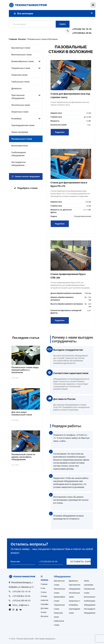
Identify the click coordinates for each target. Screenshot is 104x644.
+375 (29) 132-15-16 (82, 29)
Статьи (44, 592)
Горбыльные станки (20, 82)
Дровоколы (17, 88)
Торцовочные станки (26, 68)
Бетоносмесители (20, 146)
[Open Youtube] (18, 610)
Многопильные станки (22, 55)
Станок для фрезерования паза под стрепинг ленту (70, 96)
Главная (44, 584)
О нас (43, 588)
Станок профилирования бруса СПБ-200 (68, 276)
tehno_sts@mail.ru (21, 605)
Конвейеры (26, 119)
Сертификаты (46, 604)
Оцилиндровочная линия (23, 125)
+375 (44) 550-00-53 (21, 600)
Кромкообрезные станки (26, 61)
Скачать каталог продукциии (26, 176)
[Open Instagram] (14, 610)
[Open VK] (21, 610)
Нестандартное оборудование (19, 164)
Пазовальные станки (22, 139)
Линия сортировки (20, 132)
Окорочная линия (19, 75)
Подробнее (60, 132)
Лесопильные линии (21, 105)
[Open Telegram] (11, 610)
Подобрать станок (26, 188)
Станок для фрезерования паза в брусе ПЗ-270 (69, 184)
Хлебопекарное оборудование (19, 154)
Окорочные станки (20, 112)
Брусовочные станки (21, 48)
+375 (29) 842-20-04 (82, 33)
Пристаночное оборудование (26, 97)
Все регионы (46, 616)
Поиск (63, 24)
